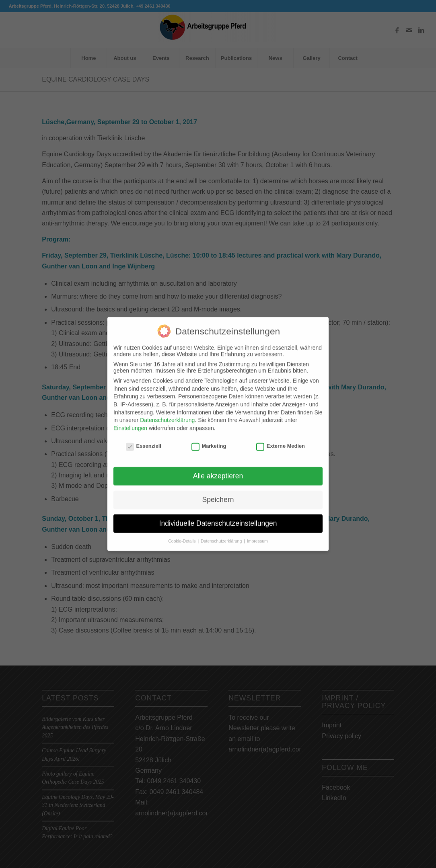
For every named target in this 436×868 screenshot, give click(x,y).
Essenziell (144, 439)
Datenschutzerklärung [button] (222, 534)
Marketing (209, 439)
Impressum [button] (257, 534)
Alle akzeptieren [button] (218, 469)
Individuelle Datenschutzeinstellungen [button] (218, 516)
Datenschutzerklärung (167, 413)
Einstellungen (130, 421)
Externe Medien (281, 439)
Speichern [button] (218, 493)
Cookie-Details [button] (182, 534)
